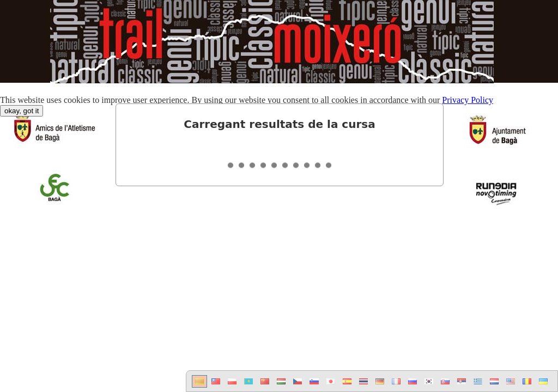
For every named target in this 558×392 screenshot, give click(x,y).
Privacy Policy (468, 100)
